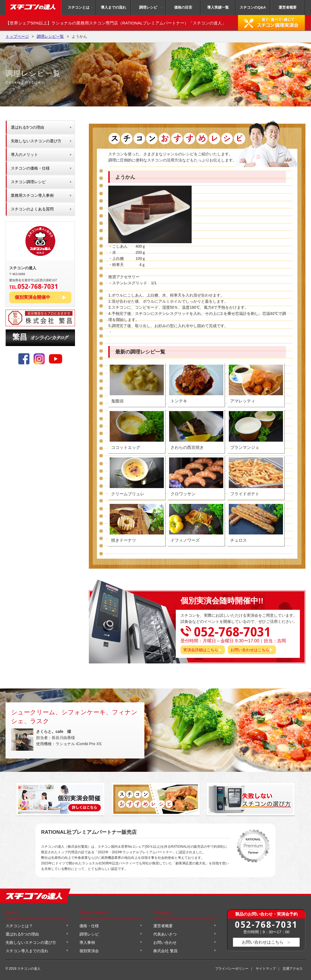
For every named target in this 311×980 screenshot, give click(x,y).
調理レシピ (148, 7)
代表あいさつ (165, 934)
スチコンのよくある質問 (32, 209)
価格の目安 (183, 7)
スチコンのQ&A (253, 7)
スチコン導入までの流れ (27, 951)
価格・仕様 (89, 926)
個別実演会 (89, 951)
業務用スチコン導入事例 (32, 195)
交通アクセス (293, 969)
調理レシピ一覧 (50, 36)
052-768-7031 (266, 924)
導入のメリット (24, 155)
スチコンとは (79, 7)
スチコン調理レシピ (28, 182)
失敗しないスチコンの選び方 (36, 141)
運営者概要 (288, 7)
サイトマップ (266, 969)
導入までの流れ (113, 7)
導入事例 (87, 942)
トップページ (17, 36)
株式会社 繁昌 (165, 951)
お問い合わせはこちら (250, 650)
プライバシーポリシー (232, 969)
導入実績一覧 (218, 7)
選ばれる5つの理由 (27, 127)
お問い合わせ (165, 942)
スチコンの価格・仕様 (30, 168)
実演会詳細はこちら (201, 650)
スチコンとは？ (19, 926)
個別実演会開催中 (32, 297)
